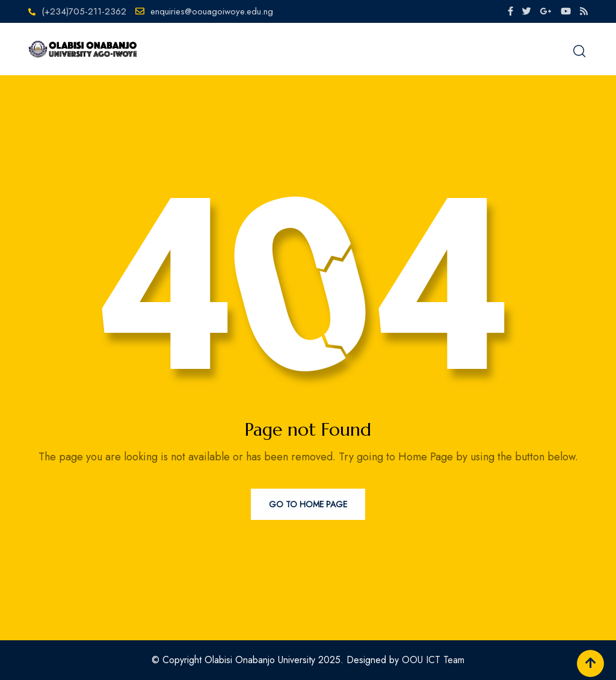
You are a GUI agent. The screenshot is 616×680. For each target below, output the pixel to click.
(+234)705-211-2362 (84, 11)
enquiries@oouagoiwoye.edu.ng (212, 11)
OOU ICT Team (433, 660)
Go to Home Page (308, 504)
